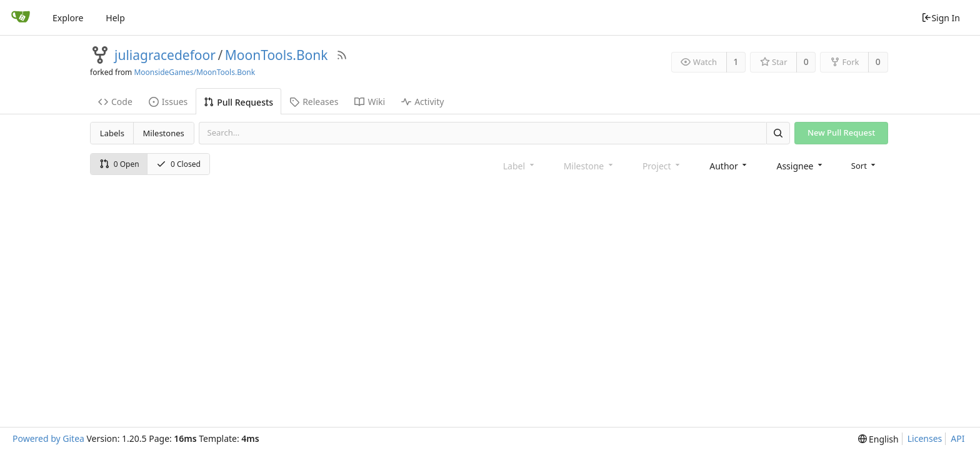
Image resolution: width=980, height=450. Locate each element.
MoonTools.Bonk (277, 55)
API (957, 438)
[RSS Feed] (342, 55)
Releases (314, 102)
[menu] (865, 166)
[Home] (21, 17)
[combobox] (729, 166)
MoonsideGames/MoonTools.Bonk (194, 72)
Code (115, 102)
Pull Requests (238, 102)
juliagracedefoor (165, 55)
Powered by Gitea (48, 438)
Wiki (370, 102)
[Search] (778, 133)
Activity (422, 102)
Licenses (925, 438)
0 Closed (178, 164)
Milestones (164, 133)
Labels (112, 133)
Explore (68, 18)
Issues (168, 102)
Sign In (941, 18)
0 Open (119, 164)
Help (115, 18)
